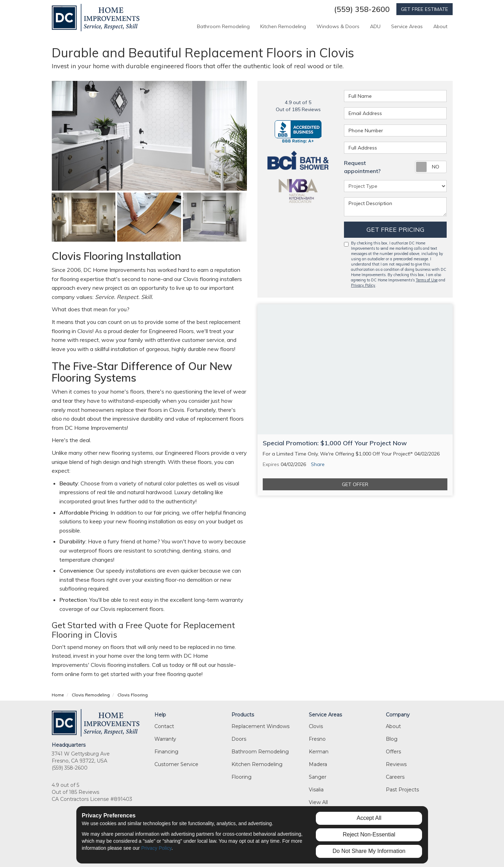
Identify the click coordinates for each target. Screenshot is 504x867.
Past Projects (402, 790)
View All (318, 802)
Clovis (316, 726)
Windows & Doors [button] (338, 26)
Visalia (316, 790)
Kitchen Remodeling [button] (283, 26)
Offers (393, 752)
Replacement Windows (260, 726)
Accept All (369, 818)
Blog (392, 739)
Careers (395, 777)
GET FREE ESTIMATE (425, 9)
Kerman (319, 752)
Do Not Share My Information (369, 851)
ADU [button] (375, 26)
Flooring (241, 777)
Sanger (318, 777)
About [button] (440, 26)
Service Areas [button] (407, 26)
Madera (318, 764)
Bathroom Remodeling (260, 752)
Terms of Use (427, 280)
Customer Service (176, 764)
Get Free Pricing (395, 229)
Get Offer (355, 484)
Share (318, 464)
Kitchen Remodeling (257, 764)
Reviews (396, 764)
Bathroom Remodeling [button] (223, 26)
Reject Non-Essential (369, 834)
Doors (239, 739)
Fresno (317, 739)
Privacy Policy (363, 285)
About (393, 726)
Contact (164, 726)
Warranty (165, 739)
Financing (166, 752)
